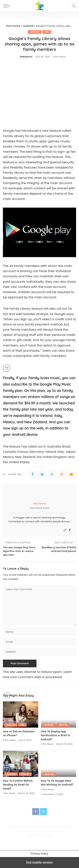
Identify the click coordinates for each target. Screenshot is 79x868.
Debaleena (26, 57)
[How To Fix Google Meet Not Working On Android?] (59, 764)
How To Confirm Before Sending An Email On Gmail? (18, 785)
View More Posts (39, 508)
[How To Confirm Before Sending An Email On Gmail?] (21, 764)
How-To (11, 725)
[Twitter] (43, 812)
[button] (8, 6)
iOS (47, 32)
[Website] (65, 530)
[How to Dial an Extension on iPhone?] (21, 715)
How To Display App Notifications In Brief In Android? (56, 735)
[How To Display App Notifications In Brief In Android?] (59, 715)
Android (35, 32)
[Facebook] (70, 530)
